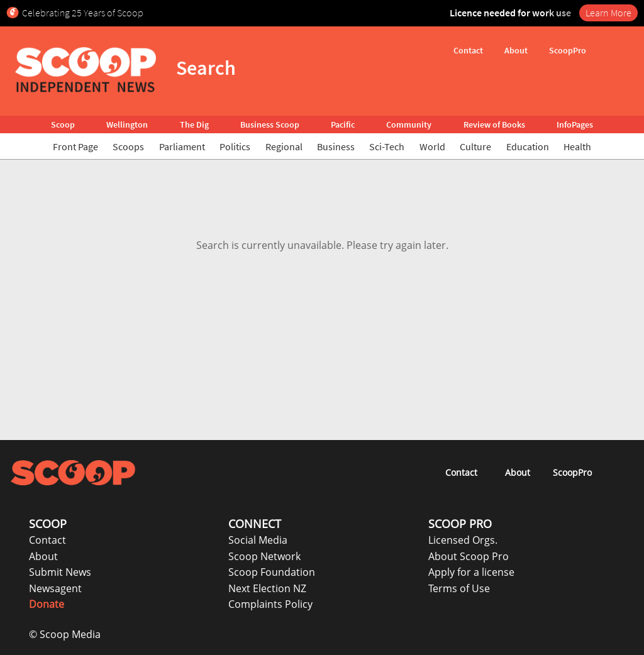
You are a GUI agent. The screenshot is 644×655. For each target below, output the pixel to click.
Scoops (128, 146)
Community (409, 124)
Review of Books (494, 124)
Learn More (608, 13)
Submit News (60, 572)
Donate (47, 604)
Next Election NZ (267, 588)
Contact (47, 540)
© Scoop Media (65, 634)
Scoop (63, 124)
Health (577, 146)
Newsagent (55, 588)
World (432, 146)
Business (336, 146)
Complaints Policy (270, 604)
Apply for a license (471, 572)
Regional (284, 146)
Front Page (75, 146)
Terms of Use (459, 588)
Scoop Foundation (272, 572)
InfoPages (575, 124)
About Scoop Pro (469, 556)
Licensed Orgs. (463, 540)
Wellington (127, 124)
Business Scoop (270, 124)
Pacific (343, 124)
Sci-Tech (387, 146)
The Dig (194, 124)
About (43, 556)
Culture (475, 146)
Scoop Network (264, 556)
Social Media (258, 540)
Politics (235, 146)
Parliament (182, 146)
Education (528, 146)
